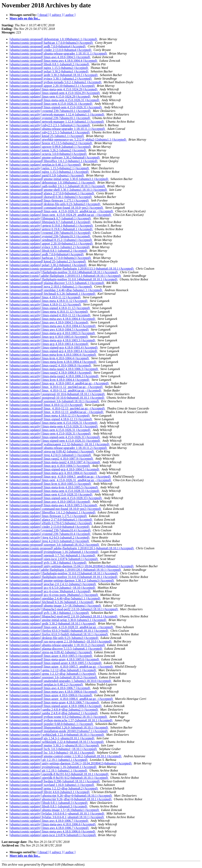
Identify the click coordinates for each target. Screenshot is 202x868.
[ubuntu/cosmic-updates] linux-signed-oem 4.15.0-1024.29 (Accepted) (55, 93)
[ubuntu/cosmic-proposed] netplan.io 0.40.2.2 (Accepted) (46, 684)
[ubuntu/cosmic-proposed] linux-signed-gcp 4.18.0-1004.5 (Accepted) (55, 469)
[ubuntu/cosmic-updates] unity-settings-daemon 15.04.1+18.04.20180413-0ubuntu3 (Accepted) (71, 763)
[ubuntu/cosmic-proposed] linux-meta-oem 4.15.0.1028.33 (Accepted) (55, 491)
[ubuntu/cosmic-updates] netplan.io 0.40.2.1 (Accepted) (46, 165)
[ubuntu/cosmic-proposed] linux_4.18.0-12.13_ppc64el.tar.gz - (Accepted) (57, 408)
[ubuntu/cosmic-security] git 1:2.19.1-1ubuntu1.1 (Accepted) (49, 760)
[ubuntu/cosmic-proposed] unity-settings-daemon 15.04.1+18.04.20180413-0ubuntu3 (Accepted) (72, 566)
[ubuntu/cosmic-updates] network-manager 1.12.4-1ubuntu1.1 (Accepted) (57, 122)
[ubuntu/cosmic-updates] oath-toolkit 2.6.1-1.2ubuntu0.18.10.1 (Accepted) (58, 186)
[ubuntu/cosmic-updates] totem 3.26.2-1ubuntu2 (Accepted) (48, 150)
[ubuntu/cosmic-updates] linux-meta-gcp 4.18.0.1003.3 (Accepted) (53, 333)
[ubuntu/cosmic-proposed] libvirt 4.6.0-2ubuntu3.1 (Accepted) (50, 792)
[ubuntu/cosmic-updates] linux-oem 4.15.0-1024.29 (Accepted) (50, 96)
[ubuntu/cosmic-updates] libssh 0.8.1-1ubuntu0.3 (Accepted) (49, 806)
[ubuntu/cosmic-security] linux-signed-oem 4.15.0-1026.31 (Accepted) (55, 441)
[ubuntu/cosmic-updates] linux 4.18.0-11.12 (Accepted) (45, 297)
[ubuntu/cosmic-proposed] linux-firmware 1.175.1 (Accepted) (49, 200)
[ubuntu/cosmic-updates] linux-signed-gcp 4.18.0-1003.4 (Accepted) (54, 351)
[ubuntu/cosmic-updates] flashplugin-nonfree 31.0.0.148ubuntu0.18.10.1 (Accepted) (64, 279)
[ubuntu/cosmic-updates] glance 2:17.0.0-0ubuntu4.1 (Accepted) (51, 520)
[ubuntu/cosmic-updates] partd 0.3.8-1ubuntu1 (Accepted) (47, 175)
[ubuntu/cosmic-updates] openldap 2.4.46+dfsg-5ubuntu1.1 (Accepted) (55, 598)
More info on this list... (25, 18)
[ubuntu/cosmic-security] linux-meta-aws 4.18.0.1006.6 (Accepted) (53, 824)
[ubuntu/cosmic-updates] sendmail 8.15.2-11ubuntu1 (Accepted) (51, 240)
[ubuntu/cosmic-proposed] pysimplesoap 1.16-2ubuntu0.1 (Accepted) (54, 552)
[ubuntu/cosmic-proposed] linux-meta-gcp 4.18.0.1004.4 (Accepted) (54, 473)
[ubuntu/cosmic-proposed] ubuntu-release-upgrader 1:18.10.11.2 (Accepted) (59, 448)
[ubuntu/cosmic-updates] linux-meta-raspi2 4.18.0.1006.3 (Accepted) (54, 369)
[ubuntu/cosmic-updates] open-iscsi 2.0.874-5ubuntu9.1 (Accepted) (53, 835)
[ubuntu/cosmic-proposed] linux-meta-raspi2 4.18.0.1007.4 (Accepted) (55, 462)
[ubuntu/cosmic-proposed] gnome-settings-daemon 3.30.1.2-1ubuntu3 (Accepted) (62, 580)
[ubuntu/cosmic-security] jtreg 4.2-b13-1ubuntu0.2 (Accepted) (50, 537)
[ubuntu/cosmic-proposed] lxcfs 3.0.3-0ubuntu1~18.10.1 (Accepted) (53, 749)
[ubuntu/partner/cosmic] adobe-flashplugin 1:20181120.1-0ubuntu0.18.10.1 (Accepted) (66, 570)
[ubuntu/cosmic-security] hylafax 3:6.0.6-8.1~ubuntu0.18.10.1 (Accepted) (57, 814)
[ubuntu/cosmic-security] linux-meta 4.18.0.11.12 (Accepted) (49, 312)
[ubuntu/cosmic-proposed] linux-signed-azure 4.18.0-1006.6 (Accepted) (56, 706)
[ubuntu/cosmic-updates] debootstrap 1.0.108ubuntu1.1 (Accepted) (53, 183)
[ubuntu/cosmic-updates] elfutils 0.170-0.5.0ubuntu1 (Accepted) (51, 523)
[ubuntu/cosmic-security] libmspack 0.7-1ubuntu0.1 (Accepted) (50, 218)
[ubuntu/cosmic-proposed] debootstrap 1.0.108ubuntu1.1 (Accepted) (54, 39)
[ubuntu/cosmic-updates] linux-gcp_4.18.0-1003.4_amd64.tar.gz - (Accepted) (59, 383)
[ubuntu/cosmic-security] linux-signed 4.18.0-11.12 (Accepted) (50, 315)
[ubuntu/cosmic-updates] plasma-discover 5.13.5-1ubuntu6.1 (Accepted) (56, 649)
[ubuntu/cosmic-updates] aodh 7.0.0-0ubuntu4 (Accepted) (47, 254)
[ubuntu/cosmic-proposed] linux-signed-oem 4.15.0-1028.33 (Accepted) (56, 498)
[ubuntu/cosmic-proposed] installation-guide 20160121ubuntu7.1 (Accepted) (59, 731)
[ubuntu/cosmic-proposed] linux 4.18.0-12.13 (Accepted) (46, 405)
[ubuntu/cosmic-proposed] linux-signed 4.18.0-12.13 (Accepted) (51, 419)
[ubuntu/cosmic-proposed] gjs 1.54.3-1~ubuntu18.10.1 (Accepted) (52, 738)
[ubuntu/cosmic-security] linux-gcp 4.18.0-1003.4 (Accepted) (49, 344)
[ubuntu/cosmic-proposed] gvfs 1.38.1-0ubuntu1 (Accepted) (48, 563)
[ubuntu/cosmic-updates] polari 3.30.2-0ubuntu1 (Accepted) (48, 265)
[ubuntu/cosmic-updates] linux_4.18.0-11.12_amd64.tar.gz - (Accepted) (56, 390)
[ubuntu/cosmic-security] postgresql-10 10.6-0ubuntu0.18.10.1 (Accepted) (57, 394)
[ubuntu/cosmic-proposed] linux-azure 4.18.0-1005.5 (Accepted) (51, 656)
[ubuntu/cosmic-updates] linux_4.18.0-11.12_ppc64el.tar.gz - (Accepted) (56, 387)
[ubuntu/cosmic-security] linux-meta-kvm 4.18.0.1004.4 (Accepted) (53, 362)
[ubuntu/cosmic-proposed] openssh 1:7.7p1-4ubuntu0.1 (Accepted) (53, 555)
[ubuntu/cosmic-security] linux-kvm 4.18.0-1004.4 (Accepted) (50, 380)
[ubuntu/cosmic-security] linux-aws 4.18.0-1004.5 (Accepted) (49, 330)
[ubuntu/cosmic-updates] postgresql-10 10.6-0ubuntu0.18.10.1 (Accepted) (57, 398)
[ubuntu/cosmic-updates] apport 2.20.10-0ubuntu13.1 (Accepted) (51, 243)
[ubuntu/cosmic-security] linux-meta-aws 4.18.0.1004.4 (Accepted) (53, 326)
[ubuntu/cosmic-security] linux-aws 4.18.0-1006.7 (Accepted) (49, 828)
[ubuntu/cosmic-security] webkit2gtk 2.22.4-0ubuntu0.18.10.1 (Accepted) (57, 735)
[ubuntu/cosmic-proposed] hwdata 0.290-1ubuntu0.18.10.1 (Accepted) (55, 781)
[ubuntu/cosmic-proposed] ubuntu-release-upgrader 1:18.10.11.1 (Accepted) (59, 53)
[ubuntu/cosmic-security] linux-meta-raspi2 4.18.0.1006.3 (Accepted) (54, 376)
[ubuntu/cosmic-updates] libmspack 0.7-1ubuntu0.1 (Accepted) (50, 222)
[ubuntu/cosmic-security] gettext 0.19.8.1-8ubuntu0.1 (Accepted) (51, 226)
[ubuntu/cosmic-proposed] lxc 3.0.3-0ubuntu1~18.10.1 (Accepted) (52, 753)
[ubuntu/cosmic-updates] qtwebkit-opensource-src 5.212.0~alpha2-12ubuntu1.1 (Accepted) (68, 140)
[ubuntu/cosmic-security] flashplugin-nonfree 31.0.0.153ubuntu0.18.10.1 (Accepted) (64, 573)
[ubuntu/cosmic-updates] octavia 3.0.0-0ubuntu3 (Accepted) (48, 154)
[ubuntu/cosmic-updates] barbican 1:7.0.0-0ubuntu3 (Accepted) (50, 258)
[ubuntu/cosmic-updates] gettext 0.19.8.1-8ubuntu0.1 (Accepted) (51, 229)
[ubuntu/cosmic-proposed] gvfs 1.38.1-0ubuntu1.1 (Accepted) (49, 613)
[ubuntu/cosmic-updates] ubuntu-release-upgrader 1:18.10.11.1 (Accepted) (58, 129)
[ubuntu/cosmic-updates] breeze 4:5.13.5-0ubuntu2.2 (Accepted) (51, 143)
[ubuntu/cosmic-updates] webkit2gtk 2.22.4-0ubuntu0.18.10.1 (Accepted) (57, 742)
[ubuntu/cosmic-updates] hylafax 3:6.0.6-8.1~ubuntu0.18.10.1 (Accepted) (57, 817)
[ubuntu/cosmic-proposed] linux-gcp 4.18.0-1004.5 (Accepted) (50, 466)
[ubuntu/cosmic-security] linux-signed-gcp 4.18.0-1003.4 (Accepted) (54, 347)
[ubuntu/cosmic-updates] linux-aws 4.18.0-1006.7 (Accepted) (49, 821)
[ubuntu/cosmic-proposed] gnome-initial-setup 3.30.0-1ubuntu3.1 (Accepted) (59, 179)
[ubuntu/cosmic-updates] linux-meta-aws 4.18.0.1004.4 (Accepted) (53, 319)
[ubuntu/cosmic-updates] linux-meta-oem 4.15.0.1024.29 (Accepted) (54, 89)
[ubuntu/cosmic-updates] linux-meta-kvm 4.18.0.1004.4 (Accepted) (53, 355)
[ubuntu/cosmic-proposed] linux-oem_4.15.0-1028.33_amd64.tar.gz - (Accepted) (62, 627)
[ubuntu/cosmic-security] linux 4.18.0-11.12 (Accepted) (46, 304)
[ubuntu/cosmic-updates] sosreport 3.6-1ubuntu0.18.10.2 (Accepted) (54, 677)
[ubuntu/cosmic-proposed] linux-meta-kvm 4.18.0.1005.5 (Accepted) (54, 487)
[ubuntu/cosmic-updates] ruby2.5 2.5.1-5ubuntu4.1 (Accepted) (50, 132)
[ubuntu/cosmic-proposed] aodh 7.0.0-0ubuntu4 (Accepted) (48, 46)
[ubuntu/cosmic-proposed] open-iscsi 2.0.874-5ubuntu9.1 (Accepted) (54, 559)
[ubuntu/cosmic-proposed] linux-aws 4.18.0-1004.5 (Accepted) (50, 57)
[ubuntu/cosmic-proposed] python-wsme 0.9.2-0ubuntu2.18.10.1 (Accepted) (59, 717)
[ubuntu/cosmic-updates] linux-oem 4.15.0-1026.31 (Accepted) (50, 430)
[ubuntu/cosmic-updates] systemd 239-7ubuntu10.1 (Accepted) (50, 118)
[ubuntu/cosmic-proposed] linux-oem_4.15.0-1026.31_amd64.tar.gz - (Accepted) (62, 211)
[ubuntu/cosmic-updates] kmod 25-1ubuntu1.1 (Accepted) (47, 136)
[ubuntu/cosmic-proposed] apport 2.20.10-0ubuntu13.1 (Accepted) (52, 86)
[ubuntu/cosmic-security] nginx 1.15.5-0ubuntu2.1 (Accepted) (50, 168)
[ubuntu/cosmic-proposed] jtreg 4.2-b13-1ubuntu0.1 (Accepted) (51, 455)
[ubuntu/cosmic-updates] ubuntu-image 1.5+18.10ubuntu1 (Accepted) (55, 810)
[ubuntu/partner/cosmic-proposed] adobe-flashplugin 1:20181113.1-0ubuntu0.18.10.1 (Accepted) (72, 269)
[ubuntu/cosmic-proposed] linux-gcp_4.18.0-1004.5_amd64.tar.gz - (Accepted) (60, 477)
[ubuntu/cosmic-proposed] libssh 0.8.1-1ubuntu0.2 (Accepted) (50, 64)
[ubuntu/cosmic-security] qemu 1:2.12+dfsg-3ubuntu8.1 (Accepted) (53, 670)
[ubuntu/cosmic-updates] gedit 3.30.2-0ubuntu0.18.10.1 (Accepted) (53, 624)
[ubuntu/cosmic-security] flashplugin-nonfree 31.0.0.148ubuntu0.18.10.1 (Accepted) (64, 272)
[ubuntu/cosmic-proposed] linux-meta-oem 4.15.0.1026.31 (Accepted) (55, 100)
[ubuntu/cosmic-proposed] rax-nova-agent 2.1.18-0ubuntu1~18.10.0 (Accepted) (61, 641)
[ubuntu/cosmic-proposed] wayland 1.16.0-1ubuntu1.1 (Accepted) (52, 785)
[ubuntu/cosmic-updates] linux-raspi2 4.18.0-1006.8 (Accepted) (51, 365)
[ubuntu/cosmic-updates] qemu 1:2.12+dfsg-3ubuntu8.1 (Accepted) (53, 674)
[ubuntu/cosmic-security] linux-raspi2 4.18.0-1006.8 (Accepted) (51, 373)
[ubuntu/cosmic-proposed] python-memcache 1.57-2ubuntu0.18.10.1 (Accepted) (61, 720)
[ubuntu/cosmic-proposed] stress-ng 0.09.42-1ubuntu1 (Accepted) (52, 451)
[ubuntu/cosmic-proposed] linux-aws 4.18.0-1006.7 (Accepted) (50, 688)
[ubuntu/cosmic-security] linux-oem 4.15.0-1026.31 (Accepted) (50, 434)
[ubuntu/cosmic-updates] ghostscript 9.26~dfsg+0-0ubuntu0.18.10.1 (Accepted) (61, 799)
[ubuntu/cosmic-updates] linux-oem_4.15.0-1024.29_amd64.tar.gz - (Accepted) (61, 215)
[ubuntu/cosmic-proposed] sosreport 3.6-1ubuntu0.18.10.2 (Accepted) (55, 545)
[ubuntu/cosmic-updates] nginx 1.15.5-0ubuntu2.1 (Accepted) (49, 172)
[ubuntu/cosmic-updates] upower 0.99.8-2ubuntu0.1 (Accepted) (51, 147)
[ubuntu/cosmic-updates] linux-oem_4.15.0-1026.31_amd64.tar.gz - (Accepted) (61, 480)
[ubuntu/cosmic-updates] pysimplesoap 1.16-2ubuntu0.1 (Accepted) (53, 767)
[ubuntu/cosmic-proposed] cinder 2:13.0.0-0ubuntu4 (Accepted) (51, 50)
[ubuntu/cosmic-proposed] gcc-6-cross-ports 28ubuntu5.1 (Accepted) (54, 595)
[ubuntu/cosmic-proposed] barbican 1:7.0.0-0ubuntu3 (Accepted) (51, 43)
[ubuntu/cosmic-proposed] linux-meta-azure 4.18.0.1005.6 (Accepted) (55, 659)
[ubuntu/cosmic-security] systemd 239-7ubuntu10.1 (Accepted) (50, 111)
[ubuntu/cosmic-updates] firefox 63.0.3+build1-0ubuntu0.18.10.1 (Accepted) (59, 634)
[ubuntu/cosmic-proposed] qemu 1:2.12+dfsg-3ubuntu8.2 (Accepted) (54, 788)
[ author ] (70, 15)
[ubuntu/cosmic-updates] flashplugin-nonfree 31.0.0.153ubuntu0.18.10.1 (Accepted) (64, 577)
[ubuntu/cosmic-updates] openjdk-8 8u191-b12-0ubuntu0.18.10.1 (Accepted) (59, 778)
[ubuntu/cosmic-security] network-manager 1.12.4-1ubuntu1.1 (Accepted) (57, 114)
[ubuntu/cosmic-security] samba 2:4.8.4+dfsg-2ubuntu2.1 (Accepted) (54, 710)
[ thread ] (43, 15)
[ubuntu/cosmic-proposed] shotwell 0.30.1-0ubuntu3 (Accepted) (51, 197)
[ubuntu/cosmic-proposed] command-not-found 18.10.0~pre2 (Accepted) (57, 208)
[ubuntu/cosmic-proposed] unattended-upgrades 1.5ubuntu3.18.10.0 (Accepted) (61, 681)
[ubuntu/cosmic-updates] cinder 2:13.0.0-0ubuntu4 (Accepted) (50, 527)
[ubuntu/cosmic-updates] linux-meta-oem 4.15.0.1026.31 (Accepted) (54, 423)
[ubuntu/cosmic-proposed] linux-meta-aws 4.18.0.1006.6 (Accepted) (54, 692)
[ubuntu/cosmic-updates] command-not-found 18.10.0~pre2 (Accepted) (56, 509)
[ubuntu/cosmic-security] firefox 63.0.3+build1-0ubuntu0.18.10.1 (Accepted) (59, 631)
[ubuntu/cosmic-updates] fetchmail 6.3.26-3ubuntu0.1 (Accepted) (52, 602)
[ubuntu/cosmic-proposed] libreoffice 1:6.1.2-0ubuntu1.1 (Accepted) (54, 161)
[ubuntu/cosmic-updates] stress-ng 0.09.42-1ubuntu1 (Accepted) (51, 652)
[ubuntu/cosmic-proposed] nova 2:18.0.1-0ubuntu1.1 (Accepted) (51, 287)
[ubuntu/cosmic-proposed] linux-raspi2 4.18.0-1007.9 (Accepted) (52, 459)
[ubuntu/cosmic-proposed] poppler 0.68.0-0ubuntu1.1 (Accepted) (52, 724)
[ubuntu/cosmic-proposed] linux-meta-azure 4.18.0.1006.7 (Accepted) (55, 702)
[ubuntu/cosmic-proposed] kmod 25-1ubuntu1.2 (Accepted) (48, 261)
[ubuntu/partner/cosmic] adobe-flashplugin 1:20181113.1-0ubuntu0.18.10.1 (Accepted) (65, 276)
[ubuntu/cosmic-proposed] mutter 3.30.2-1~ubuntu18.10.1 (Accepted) (55, 745)
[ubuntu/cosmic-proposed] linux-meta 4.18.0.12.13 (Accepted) (50, 416)
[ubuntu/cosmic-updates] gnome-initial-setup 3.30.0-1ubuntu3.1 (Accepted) (58, 620)
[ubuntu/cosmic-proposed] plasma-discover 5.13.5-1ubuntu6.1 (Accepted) (57, 283)
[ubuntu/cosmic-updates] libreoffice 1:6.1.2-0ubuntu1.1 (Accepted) (53, 512)
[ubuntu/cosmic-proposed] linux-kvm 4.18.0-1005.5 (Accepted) (51, 484)
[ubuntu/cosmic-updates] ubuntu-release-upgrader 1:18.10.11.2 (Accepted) (58, 645)
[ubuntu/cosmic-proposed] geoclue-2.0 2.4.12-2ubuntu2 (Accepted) (53, 584)
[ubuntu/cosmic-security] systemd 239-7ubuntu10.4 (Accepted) (50, 530)
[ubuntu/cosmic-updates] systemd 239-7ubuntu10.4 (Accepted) (50, 534)
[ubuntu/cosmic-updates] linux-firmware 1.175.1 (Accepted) (48, 516)
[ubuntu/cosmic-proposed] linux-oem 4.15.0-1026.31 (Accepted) (51, 104)
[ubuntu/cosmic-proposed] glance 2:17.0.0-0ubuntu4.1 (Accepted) (52, 193)
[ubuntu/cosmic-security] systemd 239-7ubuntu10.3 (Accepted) (50, 233)
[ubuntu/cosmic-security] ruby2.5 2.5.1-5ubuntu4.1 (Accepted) (50, 125)
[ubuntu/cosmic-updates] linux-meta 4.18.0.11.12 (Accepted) (49, 301)
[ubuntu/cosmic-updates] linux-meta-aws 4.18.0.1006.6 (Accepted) (53, 831)
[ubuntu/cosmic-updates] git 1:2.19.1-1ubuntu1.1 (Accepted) (49, 771)
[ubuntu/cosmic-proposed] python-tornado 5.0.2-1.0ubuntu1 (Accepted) (56, 82)
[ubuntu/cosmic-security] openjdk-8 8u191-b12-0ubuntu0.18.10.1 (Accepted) (59, 774)
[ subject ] (57, 15)
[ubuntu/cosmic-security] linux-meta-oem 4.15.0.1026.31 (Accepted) (54, 426)
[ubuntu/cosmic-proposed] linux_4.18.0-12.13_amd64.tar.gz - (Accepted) (57, 412)
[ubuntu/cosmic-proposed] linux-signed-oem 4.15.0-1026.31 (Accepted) (56, 107)
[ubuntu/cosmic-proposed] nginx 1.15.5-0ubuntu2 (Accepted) (49, 68)
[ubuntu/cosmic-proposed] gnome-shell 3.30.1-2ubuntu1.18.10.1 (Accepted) (59, 190)
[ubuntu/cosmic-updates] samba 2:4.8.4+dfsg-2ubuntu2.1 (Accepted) (54, 713)
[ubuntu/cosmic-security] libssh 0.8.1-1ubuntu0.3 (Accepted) (49, 803)
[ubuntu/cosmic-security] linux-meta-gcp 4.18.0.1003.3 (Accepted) (53, 340)
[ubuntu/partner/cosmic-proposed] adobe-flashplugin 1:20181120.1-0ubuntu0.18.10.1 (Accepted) (72, 548)
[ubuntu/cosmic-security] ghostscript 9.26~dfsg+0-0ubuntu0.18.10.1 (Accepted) (61, 796)
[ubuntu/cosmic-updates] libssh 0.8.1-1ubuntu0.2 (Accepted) (49, 251)
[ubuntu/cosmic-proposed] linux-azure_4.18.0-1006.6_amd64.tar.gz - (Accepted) (61, 699)
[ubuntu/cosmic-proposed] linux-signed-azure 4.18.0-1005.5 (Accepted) (56, 663)
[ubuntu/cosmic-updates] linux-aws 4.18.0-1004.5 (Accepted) (49, 322)
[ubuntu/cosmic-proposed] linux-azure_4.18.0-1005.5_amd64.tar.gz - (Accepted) (61, 667)
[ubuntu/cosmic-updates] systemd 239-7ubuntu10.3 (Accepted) (50, 236)
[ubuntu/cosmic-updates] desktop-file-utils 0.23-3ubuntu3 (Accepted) (54, 638)
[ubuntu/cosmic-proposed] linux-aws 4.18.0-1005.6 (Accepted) (50, 502)
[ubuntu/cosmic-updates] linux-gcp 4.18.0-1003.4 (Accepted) (49, 337)
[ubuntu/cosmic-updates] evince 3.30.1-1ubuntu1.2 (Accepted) (50, 247)
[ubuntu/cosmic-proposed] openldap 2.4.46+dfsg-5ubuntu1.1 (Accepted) (56, 290)
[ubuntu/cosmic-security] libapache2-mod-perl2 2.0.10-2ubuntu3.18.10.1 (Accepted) (64, 609)
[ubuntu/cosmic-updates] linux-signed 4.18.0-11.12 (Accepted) (50, 308)
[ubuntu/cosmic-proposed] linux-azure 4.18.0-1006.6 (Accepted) (51, 695)
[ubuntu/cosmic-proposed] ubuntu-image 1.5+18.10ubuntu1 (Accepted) (56, 606)
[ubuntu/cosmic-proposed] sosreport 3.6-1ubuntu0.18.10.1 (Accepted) (55, 401)
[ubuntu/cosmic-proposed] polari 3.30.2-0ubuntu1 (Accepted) (49, 71)
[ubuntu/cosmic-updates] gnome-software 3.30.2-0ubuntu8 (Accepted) (55, 157)
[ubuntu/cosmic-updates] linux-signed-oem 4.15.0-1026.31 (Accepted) (55, 437)
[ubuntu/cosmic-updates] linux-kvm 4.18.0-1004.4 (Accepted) (50, 358)
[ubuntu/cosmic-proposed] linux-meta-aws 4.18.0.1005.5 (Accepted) (54, 505)
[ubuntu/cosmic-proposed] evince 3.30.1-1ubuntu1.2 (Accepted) (51, 79)
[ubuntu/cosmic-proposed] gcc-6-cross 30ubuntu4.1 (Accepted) (50, 591)
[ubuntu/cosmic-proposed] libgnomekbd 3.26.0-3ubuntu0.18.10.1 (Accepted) (59, 727)
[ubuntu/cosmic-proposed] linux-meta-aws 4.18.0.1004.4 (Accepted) (54, 61)
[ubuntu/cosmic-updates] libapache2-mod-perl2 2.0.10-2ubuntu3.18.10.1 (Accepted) (64, 616)
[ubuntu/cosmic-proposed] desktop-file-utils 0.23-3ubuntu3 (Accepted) (55, 204)
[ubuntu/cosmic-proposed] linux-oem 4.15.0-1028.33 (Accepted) (51, 494)
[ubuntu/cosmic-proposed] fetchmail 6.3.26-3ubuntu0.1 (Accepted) (53, 294)
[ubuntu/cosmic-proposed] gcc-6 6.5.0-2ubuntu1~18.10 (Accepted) (53, 588)
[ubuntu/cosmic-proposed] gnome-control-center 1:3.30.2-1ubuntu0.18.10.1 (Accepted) (66, 756)
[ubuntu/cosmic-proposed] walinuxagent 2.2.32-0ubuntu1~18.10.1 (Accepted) (60, 444)
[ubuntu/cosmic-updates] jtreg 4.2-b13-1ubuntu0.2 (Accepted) (50, 541)
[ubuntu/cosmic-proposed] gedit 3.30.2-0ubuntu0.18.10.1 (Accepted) (54, 75)
